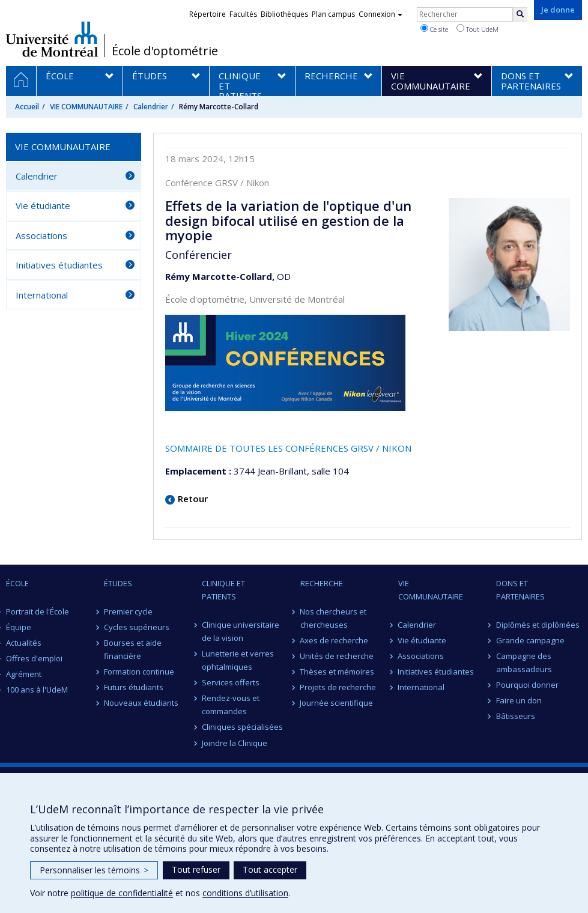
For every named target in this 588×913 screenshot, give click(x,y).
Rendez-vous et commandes (231, 705)
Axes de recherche (335, 640)
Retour (193, 499)
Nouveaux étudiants (141, 703)
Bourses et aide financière (133, 649)
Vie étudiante (43, 205)
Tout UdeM (477, 29)
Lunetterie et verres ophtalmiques (238, 660)
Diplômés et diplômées (538, 625)
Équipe (19, 627)
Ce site (434, 29)
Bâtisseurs (516, 716)
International (42, 295)
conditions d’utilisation (245, 893)
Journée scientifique (337, 703)
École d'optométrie (165, 51)
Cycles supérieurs (137, 627)
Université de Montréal (52, 39)
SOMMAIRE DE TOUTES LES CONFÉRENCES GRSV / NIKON (288, 448)
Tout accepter (270, 869)
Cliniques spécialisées (242, 727)
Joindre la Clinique (235, 743)
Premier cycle (128, 611)
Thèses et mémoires (338, 672)
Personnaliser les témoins (94, 870)
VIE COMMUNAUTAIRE (86, 107)
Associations (41, 235)
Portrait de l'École (38, 611)
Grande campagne (530, 640)
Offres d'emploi (34, 658)
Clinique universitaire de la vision (241, 631)
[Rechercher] (520, 14)
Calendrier (151, 107)
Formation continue (139, 672)
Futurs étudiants (134, 687)
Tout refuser (196, 869)
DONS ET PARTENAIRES (520, 590)
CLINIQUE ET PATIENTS (223, 590)
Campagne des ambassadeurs (524, 663)
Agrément (24, 674)
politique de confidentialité (122, 893)
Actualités (24, 643)
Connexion (380, 14)
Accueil (27, 107)
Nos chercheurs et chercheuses (334, 618)
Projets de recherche (338, 687)
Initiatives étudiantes (59, 265)
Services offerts (231, 682)
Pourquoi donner (527, 685)
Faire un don (519, 700)
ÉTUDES (118, 583)
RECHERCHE (322, 583)
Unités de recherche (337, 656)
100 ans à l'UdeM (37, 690)
